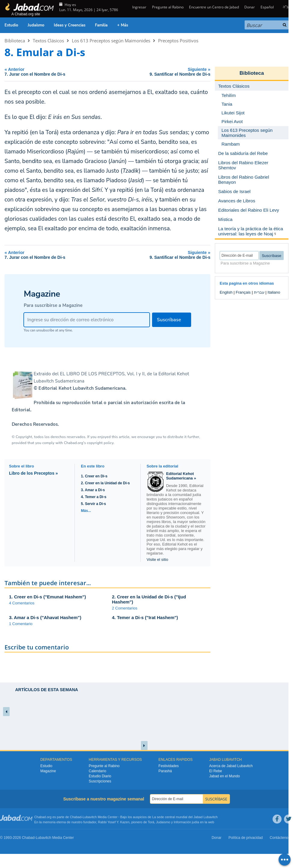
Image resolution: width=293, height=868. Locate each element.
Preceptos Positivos (178, 41)
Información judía (187, 822)
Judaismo (163, 822)
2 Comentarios (125, 608)
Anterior (55, 72)
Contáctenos (280, 838)
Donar (250, 7)
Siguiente (161, 72)
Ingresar (139, 7)
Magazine (48, 771)
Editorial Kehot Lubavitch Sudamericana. (82, 388)
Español (267, 7)
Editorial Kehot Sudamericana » (181, 476)
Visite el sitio (157, 560)
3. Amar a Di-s (93, 490)
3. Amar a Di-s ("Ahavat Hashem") (45, 617)
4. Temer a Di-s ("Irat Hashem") (145, 617)
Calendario (97, 771)
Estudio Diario (100, 776)
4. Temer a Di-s (93, 497)
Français (243, 292)
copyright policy (100, 443)
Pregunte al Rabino (168, 7)
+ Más (123, 25)
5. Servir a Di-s (93, 504)
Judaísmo (36, 25)
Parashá (165, 771)
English (226, 292)
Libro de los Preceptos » (34, 473)
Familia (101, 25)
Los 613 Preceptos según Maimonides (111, 41)
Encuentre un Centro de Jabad (214, 7)
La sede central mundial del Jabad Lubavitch (185, 817)
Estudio (11, 25)
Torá (151, 822)
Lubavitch (90, 817)
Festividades (168, 766)
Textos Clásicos (48, 41)
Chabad (76, 817)
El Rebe (216, 771)
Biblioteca (15, 41)
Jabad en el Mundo (224, 776)
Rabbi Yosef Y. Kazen (114, 822)
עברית (259, 292)
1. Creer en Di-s (94, 476)
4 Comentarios (22, 603)
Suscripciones (100, 781)
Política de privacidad (246, 838)
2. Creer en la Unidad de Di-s (105, 483)
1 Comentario (21, 624)
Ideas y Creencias (70, 25)
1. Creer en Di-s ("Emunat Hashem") (47, 597)
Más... (86, 511)
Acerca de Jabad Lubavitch (231, 766)
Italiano (274, 292)
